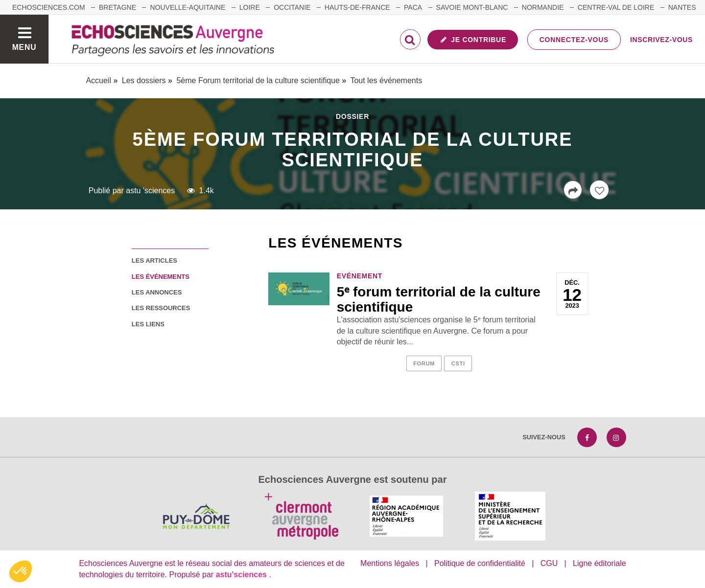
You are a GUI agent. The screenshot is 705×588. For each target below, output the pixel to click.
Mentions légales (390, 563)
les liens (148, 324)
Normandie (543, 7)
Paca (413, 7)
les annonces (157, 292)
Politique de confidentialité (480, 563)
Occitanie (292, 7)
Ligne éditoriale (599, 563)
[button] (21, 571)
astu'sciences (243, 575)
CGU (549, 563)
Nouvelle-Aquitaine (188, 7)
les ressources (161, 308)
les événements (161, 277)
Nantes (682, 7)
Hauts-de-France (357, 7)
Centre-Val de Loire (616, 7)
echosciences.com (49, 7)
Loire (250, 7)
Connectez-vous (574, 40)
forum (424, 363)
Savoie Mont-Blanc (472, 7)
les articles (154, 260)
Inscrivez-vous (661, 40)
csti (458, 363)
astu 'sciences (150, 191)
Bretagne (117, 7)
